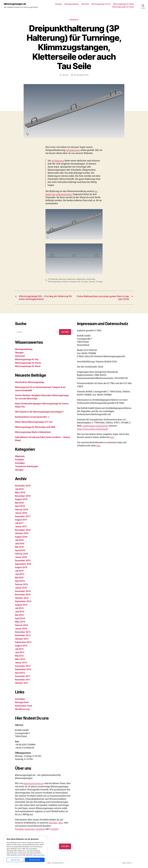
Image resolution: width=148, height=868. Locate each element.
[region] (26, 850)
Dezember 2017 (23, 516)
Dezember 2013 (23, 632)
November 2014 (23, 594)
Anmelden (20, 699)
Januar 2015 (21, 587)
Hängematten (81, 279)
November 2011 (23, 679)
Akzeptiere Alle (35, 860)
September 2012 (23, 669)
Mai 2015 (19, 577)
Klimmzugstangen (55, 281)
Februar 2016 (22, 553)
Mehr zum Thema (39, 855)
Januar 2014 (21, 628)
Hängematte (71, 279)
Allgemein (20, 456)
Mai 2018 (19, 502)
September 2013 (23, 642)
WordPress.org (22, 709)
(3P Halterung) (73, 150)
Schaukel (65, 281)
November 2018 (23, 496)
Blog (61, 822)
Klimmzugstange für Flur (101, 4)
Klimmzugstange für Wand (123, 4)
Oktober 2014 (22, 598)
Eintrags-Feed (22, 702)
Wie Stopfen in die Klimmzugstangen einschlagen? (40, 411)
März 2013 (20, 659)
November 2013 (23, 635)
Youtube (20, 829)
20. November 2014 (81, 75)
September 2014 (23, 601)
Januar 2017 (21, 526)
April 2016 (20, 550)
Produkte (74, 20)
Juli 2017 (19, 523)
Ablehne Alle (15, 860)
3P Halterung (58, 161)
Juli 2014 (20, 608)
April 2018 (20, 506)
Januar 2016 (21, 557)
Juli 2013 (19, 649)
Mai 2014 (19, 615)
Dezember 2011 (23, 676)
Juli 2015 (19, 570)
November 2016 (23, 530)
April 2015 (20, 581)
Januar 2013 (21, 662)
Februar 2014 (22, 625)
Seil (79, 281)
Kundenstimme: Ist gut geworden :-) (33, 417)
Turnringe (99, 281)
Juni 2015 (20, 574)
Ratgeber (53, 822)
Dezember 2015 (23, 560)
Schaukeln (73, 281)
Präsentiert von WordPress (53, 862)
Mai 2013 (19, 655)
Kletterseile (91, 279)
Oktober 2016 (22, 533)
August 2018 (21, 499)
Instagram (30, 829)
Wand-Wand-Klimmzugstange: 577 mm (34, 422)
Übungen (59, 4)
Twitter (54, 829)
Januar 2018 (21, 513)
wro (67, 75)
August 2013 (21, 645)
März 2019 (20, 492)
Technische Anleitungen (27, 466)
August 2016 (21, 536)
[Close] (46, 837)
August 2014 (21, 605)
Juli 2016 (20, 540)
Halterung (62, 279)
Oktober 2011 (22, 683)
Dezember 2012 (23, 666)
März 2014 (20, 621)
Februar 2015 (22, 584)
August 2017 (21, 519)
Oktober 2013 (22, 639)
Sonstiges (20, 463)
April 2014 (20, 618)
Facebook (40, 829)
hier (112, 437)
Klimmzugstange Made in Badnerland (33, 432)
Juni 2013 (20, 652)
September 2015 (23, 564)
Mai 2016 (19, 547)
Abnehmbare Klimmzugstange (30, 382)
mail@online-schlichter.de (95, 426)
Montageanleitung (72, 4)
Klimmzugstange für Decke (123, 7)
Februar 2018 (22, 509)
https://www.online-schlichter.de (93, 429)
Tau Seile (84, 281)
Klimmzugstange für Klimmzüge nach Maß (36, 427)
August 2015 (21, 567)
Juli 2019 (20, 489)
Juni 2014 (20, 611)
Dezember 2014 (23, 591)
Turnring (92, 281)
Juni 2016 (20, 543)
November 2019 (23, 485)
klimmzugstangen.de (15, 4)
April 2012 (20, 673)
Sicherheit (85, 4)
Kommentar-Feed (24, 705)
